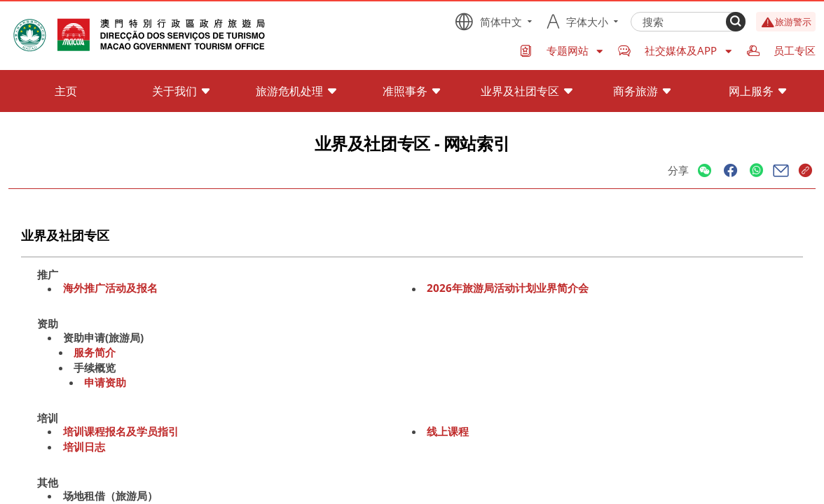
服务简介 (95, 352)
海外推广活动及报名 (110, 288)
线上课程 (448, 431)
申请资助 (105, 382)
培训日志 (84, 447)
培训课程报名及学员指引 (121, 431)
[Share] (705, 171)
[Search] (736, 22)
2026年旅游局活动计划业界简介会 (508, 288)
